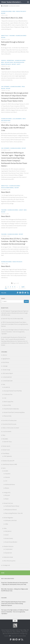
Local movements (17, 119)
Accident (6, 471)
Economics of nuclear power (10, 420)
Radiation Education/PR (8, 461)
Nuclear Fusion (9, 62)
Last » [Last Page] (23, 287)
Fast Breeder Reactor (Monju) (12, 506)
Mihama (7, 488)
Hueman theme (22, 636)
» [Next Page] (20, 287)
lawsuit (21, 210)
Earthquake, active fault (11, 520)
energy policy (5, 36)
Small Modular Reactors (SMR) (10, 464)
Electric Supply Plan (9, 402)
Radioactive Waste (21, 11)
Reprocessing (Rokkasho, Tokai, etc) (14, 513)
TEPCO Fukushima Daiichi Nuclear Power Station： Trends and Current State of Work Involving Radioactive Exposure (15, 324)
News (14, 11)
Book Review (6, 362)
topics (4, 468)
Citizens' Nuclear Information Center (12, 2)
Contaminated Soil (7, 377)
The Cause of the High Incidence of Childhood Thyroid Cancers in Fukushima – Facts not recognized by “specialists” (15, 332)
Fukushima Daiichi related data (11, 409)
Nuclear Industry (9, 538)
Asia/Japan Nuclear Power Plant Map (13, 391)
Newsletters (5, 439)
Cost (5, 398)
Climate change (6, 370)
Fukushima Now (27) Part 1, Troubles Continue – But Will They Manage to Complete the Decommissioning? (15, 241)
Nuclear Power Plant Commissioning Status (14, 412)
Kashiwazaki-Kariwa (6, 11)
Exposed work (8, 553)
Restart (3, 13)
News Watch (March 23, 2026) (12, 18)
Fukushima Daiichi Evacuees (9, 424)
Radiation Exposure (9, 546)
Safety (19, 64)
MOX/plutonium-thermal (7, 188)
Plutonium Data (8, 416)
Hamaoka (4, 60)
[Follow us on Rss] (28, 293)
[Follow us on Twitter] (25, 293)
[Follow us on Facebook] (23, 293)
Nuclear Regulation (19, 62)
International (10, 60)
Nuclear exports (6, 446)
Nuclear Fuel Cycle (8, 503)
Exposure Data (7, 405)
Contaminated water (8, 381)
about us (5, 355)
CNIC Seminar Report (8, 373)
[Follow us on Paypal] (18, 293)
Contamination (9, 549)
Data (4, 384)
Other (5, 528)
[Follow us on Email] (20, 293)
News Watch (6, 69)
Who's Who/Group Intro (10, 561)
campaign (5, 366)
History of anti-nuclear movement (11, 428)
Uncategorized (6, 565)
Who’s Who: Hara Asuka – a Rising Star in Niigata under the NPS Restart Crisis (15, 128)
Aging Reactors (6, 359)
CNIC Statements (5, 87)
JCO (6, 481)
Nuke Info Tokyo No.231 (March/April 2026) (13, 319)
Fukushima (12, 36)
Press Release (6, 453)
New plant (7, 495)
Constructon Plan (8, 394)
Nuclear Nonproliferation (11, 542)
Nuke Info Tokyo (8, 442)
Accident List (7, 387)
